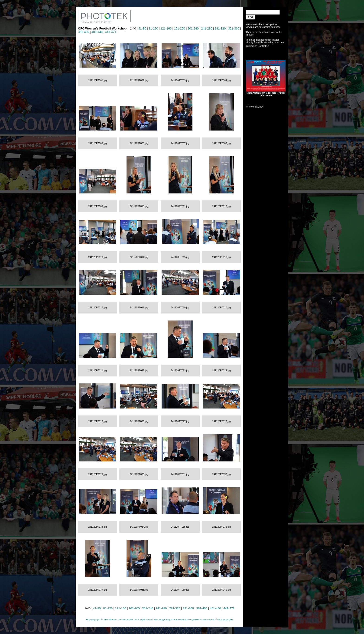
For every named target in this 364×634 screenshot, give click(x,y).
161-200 (180, 28)
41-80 (142, 28)
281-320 (220, 28)
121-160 (166, 28)
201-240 (193, 28)
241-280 (207, 28)
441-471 (111, 32)
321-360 (234, 28)
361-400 (84, 32)
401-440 (97, 32)
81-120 (153, 28)
